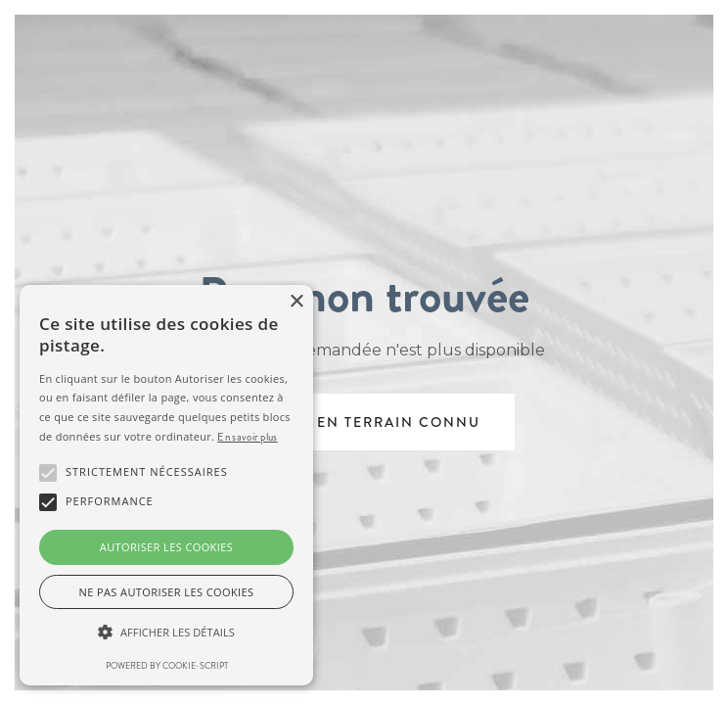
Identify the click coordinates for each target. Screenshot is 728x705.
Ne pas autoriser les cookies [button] (167, 592)
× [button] (296, 302)
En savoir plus (247, 437)
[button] (166, 633)
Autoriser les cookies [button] (166, 547)
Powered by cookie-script (167, 666)
